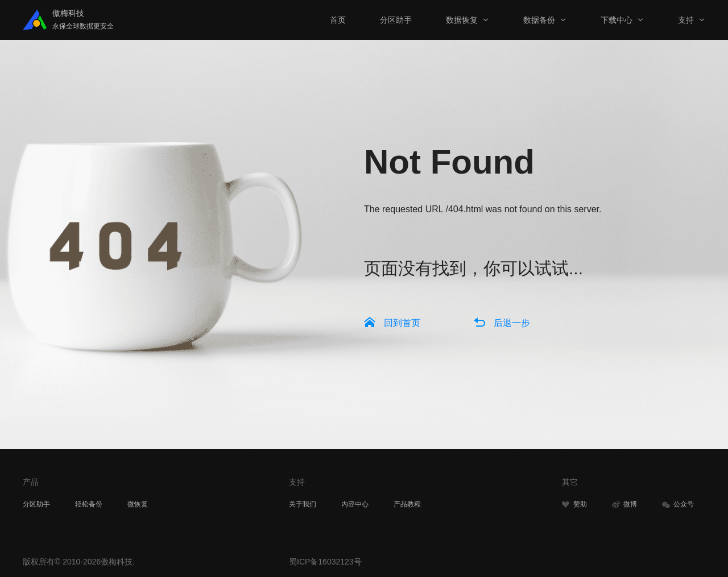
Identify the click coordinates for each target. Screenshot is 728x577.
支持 (686, 20)
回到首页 (402, 323)
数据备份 (539, 20)
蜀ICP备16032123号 (325, 562)
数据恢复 (462, 20)
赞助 (574, 504)
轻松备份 (89, 504)
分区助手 (396, 20)
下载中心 (617, 20)
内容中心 (355, 504)
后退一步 (512, 323)
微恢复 (138, 504)
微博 (624, 504)
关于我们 (303, 504)
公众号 (678, 504)
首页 (338, 20)
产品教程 (407, 504)
